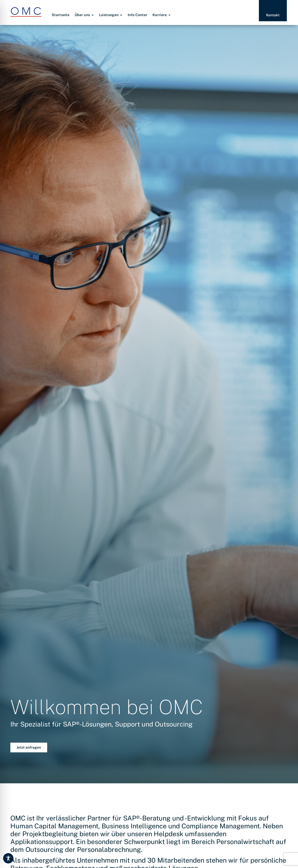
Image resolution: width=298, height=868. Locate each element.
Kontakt (273, 15)
